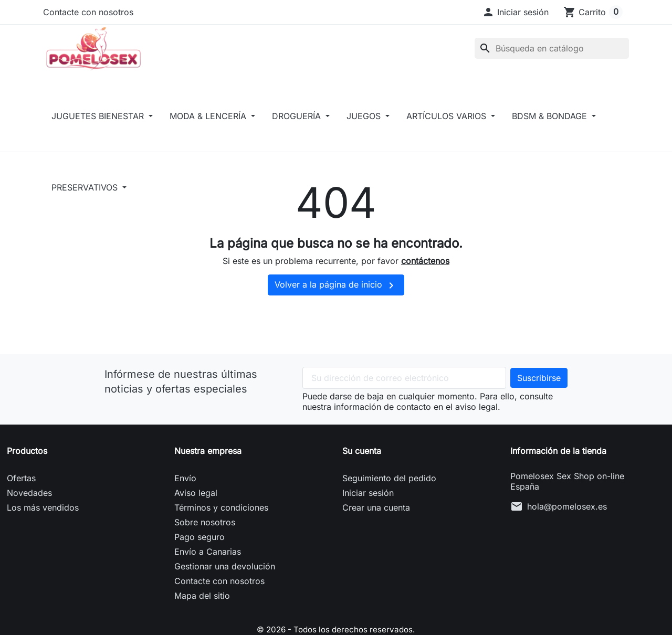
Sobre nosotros (205, 536)
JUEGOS (365, 130)
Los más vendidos (43, 521)
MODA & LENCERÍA (209, 130)
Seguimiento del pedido (389, 492)
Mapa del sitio (202, 609)
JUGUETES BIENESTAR (99, 130)
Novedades (29, 506)
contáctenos (425, 274)
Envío (185, 492)
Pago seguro (199, 551)
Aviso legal (196, 506)
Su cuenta (362, 464)
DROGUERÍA (298, 130)
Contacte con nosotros (88, 12)
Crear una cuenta (376, 521)
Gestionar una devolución (225, 580)
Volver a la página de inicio (336, 299)
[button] (515, 12)
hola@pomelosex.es (567, 520)
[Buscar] (552, 55)
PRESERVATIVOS (86, 201)
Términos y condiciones (221, 521)
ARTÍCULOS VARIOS (448, 130)
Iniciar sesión (368, 506)
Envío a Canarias (208, 565)
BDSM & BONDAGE (551, 130)
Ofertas (21, 492)
